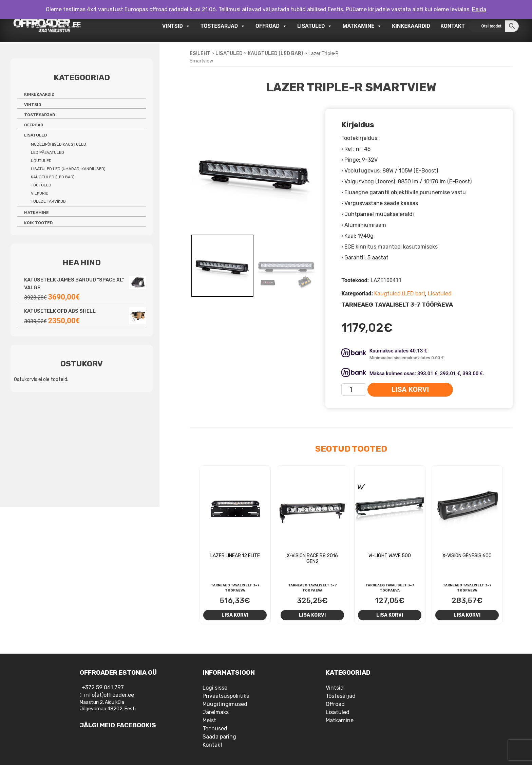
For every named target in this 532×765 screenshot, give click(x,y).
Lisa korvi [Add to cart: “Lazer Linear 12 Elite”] (235, 615)
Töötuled (41, 185)
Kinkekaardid (411, 26)
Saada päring (219, 737)
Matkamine (362, 26)
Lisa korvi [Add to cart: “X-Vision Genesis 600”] (467, 615)
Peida (479, 9)
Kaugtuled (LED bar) (275, 53)
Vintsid (176, 26)
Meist (209, 720)
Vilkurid (40, 193)
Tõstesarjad (223, 26)
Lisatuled (315, 26)
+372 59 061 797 (103, 687)
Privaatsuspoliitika (226, 696)
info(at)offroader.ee (109, 695)
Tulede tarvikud (48, 201)
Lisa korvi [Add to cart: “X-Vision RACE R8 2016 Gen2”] (312, 615)
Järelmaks (216, 712)
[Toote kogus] (354, 389)
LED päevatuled (47, 152)
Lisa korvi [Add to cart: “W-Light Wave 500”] (390, 615)
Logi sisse (215, 688)
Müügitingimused (225, 704)
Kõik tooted (38, 223)
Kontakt (453, 26)
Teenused (215, 728)
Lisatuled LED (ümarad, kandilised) (68, 169)
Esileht (200, 53)
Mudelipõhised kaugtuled (59, 144)
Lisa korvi (410, 389)
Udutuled (41, 161)
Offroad (271, 26)
